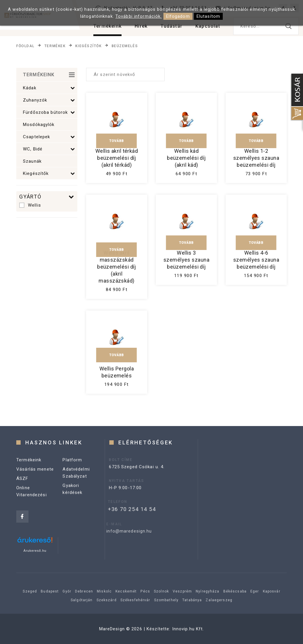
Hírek (141, 26)
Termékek (55, 46)
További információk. (139, 16)
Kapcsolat (208, 26)
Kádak (49, 88)
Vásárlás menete (35, 475)
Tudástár (171, 26)
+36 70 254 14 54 (122, 509)
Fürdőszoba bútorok (49, 112)
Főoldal (25, 46)
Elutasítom (208, 16)
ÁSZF (22, 484)
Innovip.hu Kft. (188, 629)
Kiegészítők (88, 46)
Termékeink (107, 26)
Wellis (30, 205)
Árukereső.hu (35, 551)
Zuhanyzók (49, 100)
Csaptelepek (49, 137)
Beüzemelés (125, 46)
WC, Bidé (49, 149)
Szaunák (32, 161)
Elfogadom (178, 16)
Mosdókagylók (39, 125)
